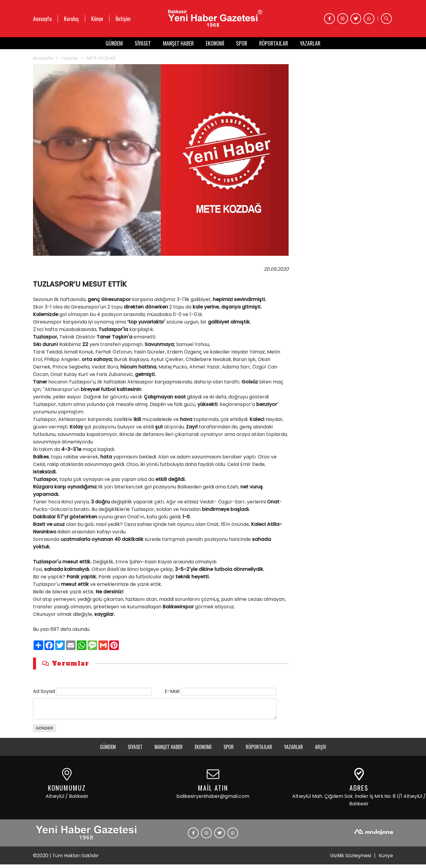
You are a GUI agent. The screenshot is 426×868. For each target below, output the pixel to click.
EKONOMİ (215, 43)
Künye (97, 19)
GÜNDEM (114, 43)
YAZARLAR (310, 43)
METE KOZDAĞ (101, 58)
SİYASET (143, 43)
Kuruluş (71, 19)
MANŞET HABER (178, 43)
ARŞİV (321, 750)
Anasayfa (42, 19)
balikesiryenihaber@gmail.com (213, 800)
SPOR (242, 43)
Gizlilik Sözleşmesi (351, 859)
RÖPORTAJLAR (274, 43)
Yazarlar (70, 58)
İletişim (123, 19)
